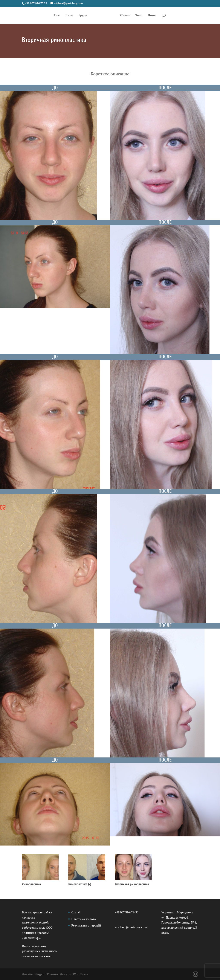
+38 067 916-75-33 (127, 912)
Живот (125, 15)
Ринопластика (31, 884)
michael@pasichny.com (131, 927)
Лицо (69, 15)
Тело (139, 15)
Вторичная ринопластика (132, 884)
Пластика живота (84, 919)
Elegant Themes (46, 974)
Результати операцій (86, 925)
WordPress (80, 974)
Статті (76, 912)
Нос (57, 15)
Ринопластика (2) (80, 884)
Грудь (83, 15)
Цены (152, 15)
